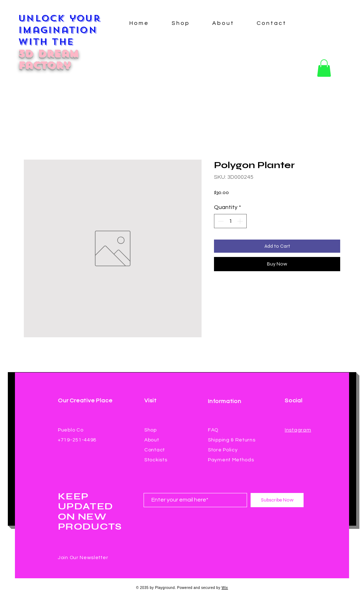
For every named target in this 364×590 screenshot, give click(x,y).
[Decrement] (220, 221)
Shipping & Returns (232, 440)
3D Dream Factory (48, 59)
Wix (225, 588)
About (152, 440)
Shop (151, 430)
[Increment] (241, 221)
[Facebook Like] (298, 439)
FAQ (213, 430)
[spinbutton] (230, 221)
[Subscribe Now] (277, 500)
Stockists (156, 460)
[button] (324, 68)
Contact (155, 450)
